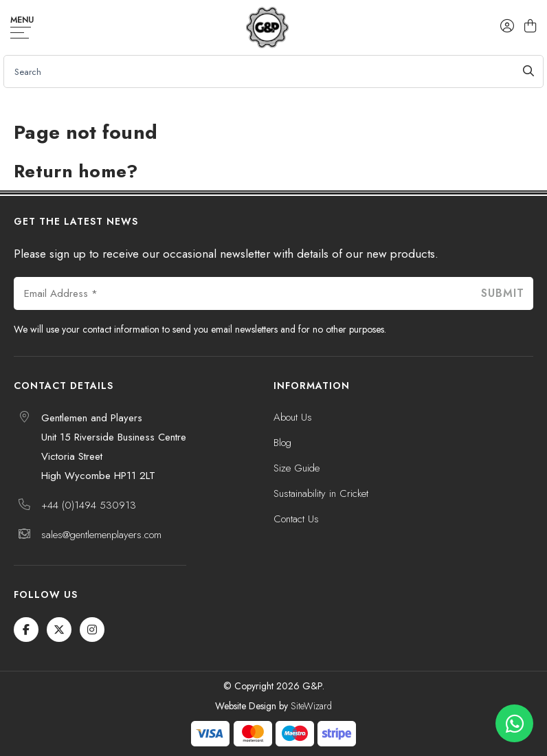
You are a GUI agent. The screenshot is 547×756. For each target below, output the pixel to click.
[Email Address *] (243, 293)
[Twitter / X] (59, 630)
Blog (282, 443)
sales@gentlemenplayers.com (101, 535)
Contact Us (296, 519)
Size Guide (297, 468)
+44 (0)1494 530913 (89, 505)
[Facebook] (26, 630)
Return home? (76, 171)
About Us (293, 417)
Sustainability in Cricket (321, 493)
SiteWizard (311, 706)
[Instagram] (92, 630)
